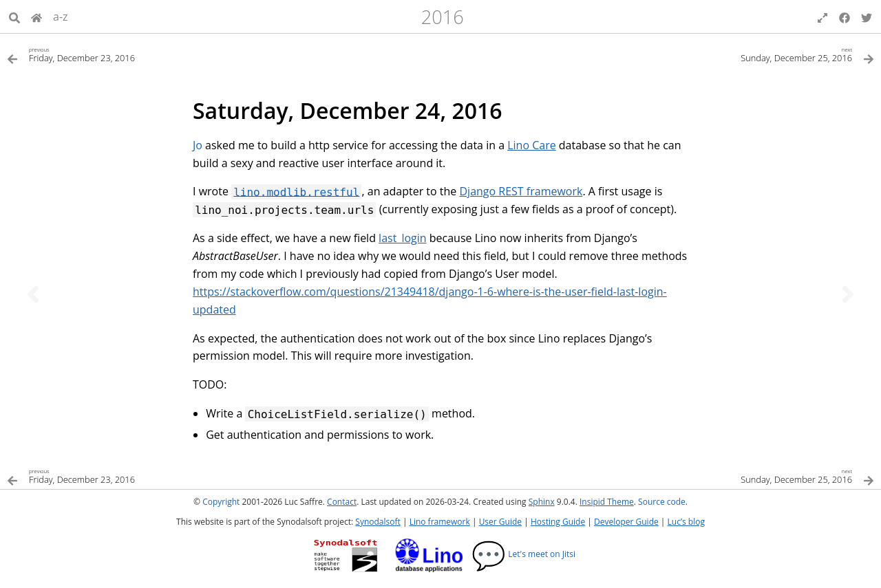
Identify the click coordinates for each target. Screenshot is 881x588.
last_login (402, 238)
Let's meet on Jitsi (523, 554)
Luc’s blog (686, 522)
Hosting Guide (558, 522)
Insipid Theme (607, 502)
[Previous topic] (33, 294)
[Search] (14, 17)
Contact (342, 502)
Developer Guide (626, 522)
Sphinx (542, 502)
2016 (443, 17)
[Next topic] (848, 294)
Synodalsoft (378, 522)
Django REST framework (521, 191)
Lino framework (440, 522)
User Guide (500, 522)
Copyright (221, 502)
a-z (61, 17)
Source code (662, 502)
